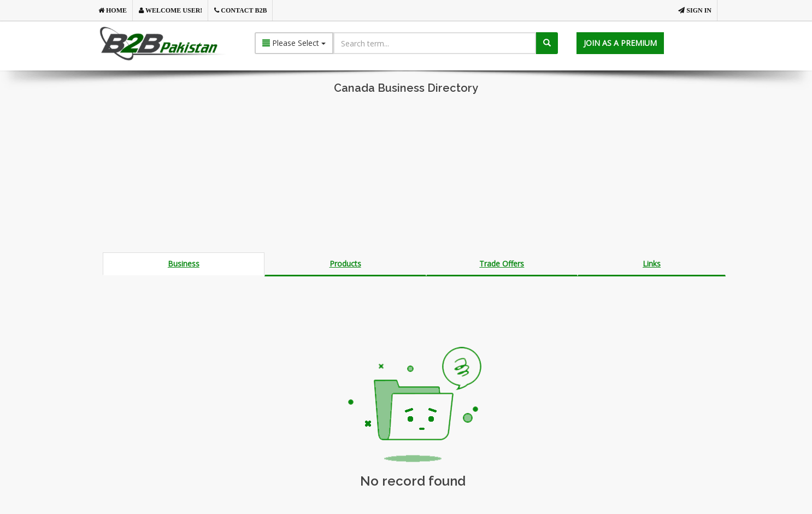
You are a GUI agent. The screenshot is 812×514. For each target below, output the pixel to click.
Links (652, 264)
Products (345, 264)
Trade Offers (502, 264)
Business (184, 264)
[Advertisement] (406, 176)
